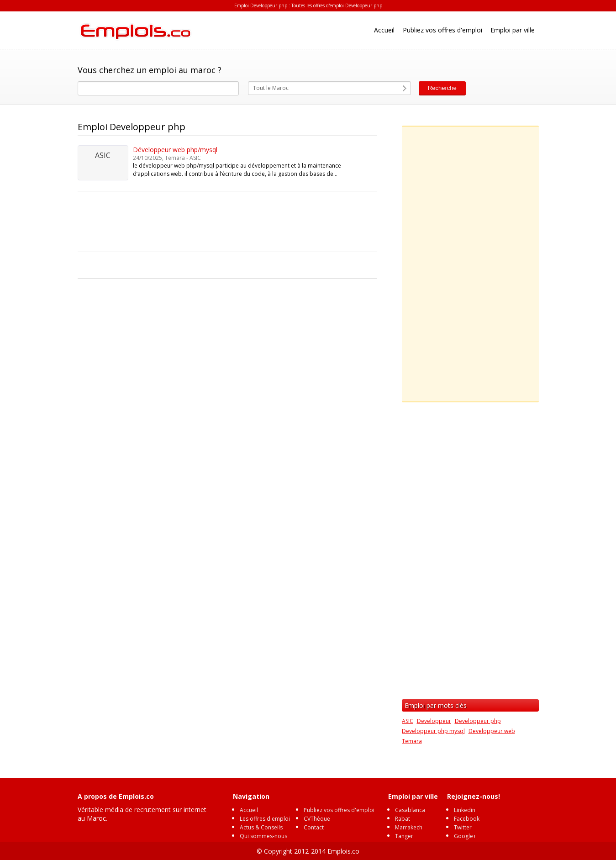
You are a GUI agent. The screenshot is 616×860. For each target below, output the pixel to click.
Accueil (384, 30)
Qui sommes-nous (263, 836)
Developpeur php (478, 721)
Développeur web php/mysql (175, 150)
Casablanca (410, 810)
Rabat (403, 819)
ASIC (408, 721)
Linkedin (465, 810)
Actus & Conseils (261, 827)
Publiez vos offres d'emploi (442, 30)
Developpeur (434, 721)
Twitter (463, 827)
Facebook (467, 819)
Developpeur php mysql (433, 731)
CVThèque (317, 819)
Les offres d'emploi (265, 819)
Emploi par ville (513, 30)
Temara (412, 741)
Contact (314, 827)
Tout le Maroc (271, 88)
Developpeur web (492, 731)
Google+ (465, 836)
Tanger (404, 836)
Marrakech (409, 827)
